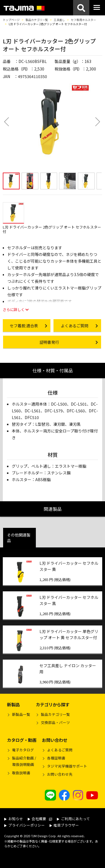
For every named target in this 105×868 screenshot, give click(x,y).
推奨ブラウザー (64, 825)
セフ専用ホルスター (83, 20)
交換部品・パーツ (55, 722)
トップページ (11, 20)
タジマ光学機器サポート (67, 766)
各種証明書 (56, 758)
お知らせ (14, 819)
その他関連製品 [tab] (19, 538)
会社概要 (40, 819)
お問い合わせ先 (60, 774)
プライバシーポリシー (25, 825)
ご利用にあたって (73, 819)
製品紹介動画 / (22, 762)
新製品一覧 (21, 714)
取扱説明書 (21, 773)
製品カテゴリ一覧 (37, 20)
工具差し (59, 20)
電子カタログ (23, 750)
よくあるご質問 (60, 750)
